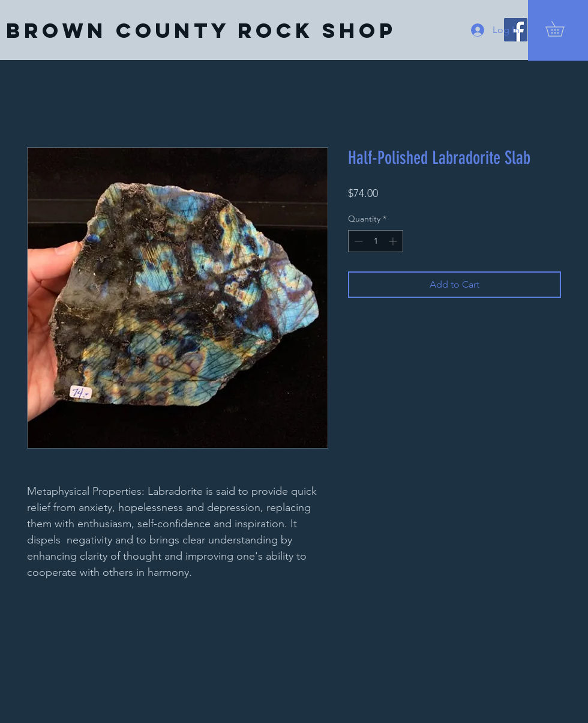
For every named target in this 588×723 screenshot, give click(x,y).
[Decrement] (357, 241)
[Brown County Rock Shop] (201, 31)
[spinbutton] (376, 241)
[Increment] (394, 241)
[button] (562, 29)
